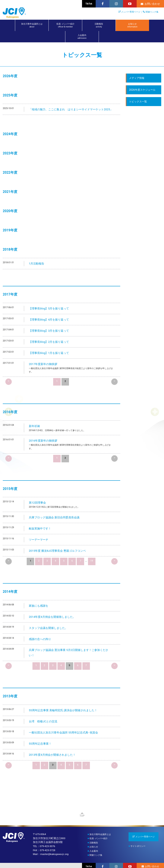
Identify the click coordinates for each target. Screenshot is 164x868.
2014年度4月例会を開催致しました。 (52, 617)
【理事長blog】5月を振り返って (49, 308)
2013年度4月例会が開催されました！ (52, 755)
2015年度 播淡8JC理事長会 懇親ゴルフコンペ (57, 551)
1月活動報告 (37, 264)
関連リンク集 (152, 12)
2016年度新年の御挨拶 (43, 441)
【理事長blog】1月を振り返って (49, 353)
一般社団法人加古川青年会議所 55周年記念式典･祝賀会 (63, 733)
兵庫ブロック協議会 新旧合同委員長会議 (54, 517)
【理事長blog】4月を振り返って (49, 320)
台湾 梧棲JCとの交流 (43, 721)
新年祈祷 (34, 426)
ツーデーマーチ (39, 540)
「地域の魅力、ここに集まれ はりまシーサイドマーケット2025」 (71, 109)
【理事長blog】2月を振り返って (49, 342)
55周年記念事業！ (40, 744)
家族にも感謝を (39, 606)
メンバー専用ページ (131, 12)
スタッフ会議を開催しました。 (48, 628)
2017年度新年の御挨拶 (43, 364)
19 (92, 561)
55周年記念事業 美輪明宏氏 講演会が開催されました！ (63, 710)
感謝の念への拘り (40, 639)
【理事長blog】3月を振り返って (49, 331)
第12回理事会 (37, 503)
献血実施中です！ (40, 529)
